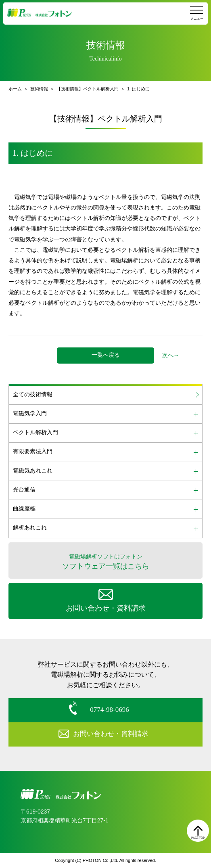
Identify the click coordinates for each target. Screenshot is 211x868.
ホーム (15, 89)
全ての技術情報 (33, 394)
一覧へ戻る (106, 355)
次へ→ (171, 355)
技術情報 (39, 89)
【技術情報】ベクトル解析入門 (88, 89)
